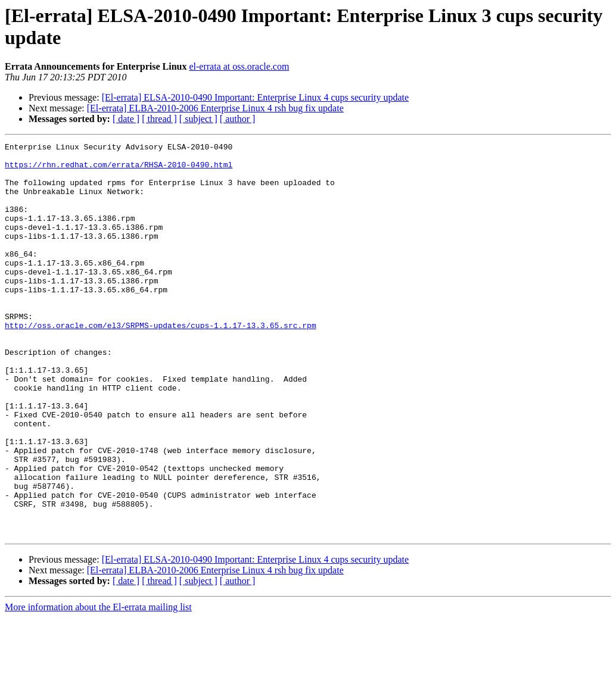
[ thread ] (159, 119)
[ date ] (126, 119)
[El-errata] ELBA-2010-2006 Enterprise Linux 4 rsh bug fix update (215, 108)
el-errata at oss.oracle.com (239, 66)
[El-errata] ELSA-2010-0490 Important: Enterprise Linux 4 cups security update (255, 97)
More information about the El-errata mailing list (98, 686)
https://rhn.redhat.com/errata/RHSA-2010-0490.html (119, 170)
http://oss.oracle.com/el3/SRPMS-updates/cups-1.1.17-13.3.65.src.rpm (161, 363)
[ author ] (238, 119)
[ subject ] (198, 119)
